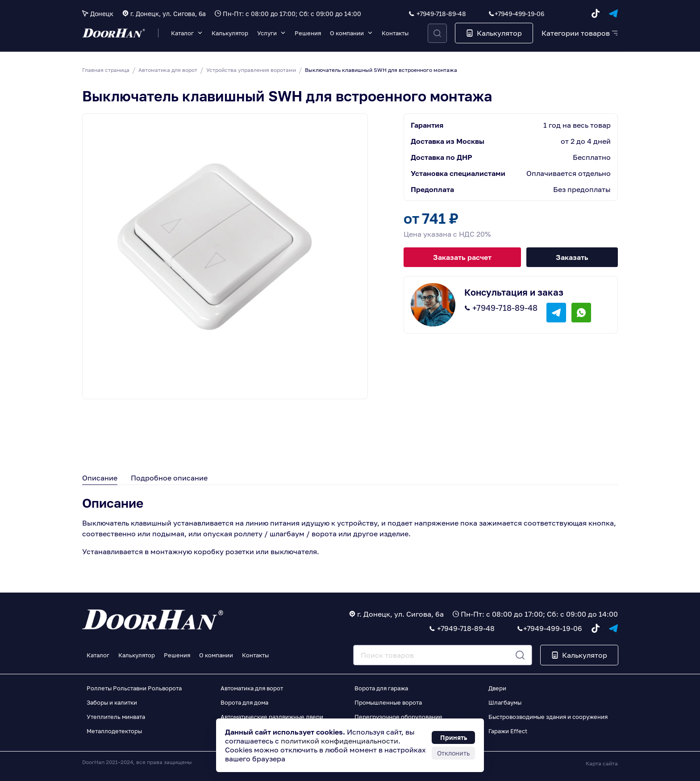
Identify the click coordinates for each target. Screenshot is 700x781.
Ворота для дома (244, 702)
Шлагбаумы (505, 702)
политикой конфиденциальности (340, 741)
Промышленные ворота (388, 702)
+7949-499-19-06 (519, 14)
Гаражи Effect (508, 731)
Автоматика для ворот (252, 688)
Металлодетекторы (114, 731)
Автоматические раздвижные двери (272, 717)
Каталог (182, 33)
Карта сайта (602, 763)
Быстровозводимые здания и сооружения (548, 717)
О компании (347, 33)
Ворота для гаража (381, 688)
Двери (497, 688)
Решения (308, 33)
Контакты (395, 33)
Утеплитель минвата (116, 717)
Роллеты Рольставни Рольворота (134, 688)
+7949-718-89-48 (441, 14)
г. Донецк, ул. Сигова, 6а (168, 14)
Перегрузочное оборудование (398, 717)
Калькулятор (230, 33)
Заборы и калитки (112, 702)
